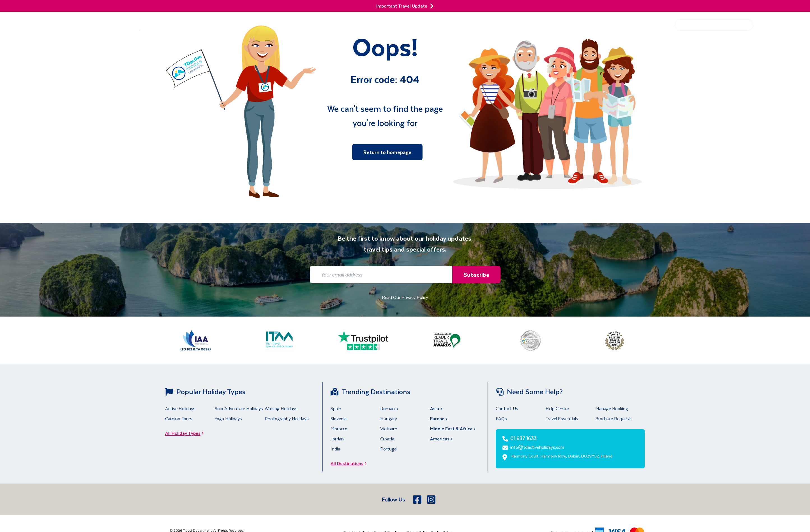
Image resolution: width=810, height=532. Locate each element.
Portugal (389, 449)
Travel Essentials (562, 418)
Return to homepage (387, 152)
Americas (442, 439)
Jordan (337, 439)
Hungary (389, 418)
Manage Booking (612, 408)
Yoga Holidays (228, 418)
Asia (437, 408)
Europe (439, 418)
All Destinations (350, 463)
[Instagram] (432, 500)
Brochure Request (613, 418)
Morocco (339, 428)
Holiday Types (170, 25)
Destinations (111, 25)
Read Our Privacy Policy (405, 297)
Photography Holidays (287, 418)
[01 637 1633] (783, 28)
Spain (336, 408)
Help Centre (654, 25)
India (335, 449)
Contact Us (507, 408)
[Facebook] (418, 500)
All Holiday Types (186, 433)
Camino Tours (179, 418)
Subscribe (476, 274)
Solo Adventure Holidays (239, 408)
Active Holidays (180, 408)
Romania (389, 408)
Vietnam (389, 428)
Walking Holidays (281, 408)
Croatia (387, 439)
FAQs (501, 418)
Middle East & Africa (454, 428)
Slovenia (339, 418)
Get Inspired (616, 25)
